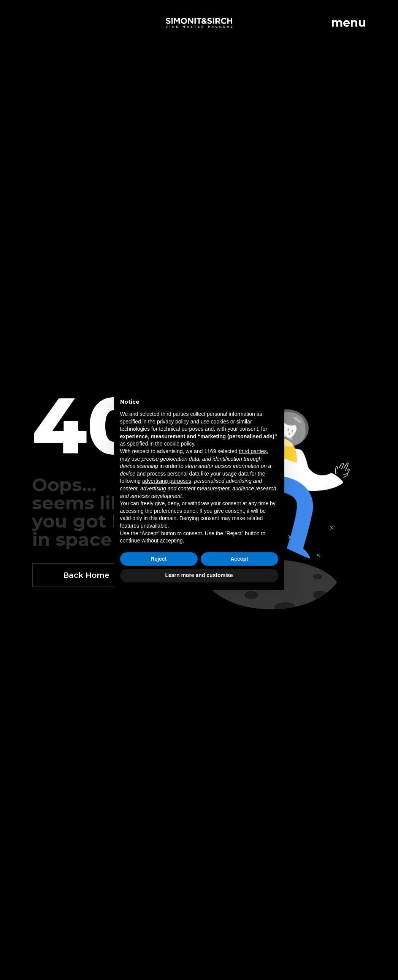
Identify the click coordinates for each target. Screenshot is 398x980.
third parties (253, 451)
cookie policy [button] (179, 444)
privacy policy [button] (173, 422)
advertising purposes (167, 481)
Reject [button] (159, 559)
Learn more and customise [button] (199, 575)
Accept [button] (239, 559)
